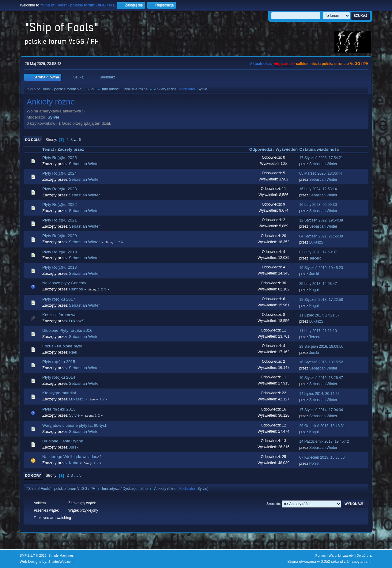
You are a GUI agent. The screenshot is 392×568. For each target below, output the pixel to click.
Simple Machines (61, 555)
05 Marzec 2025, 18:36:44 (320, 173)
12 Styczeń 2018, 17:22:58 (321, 300)
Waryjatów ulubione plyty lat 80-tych (75, 425)
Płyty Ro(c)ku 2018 (60, 267)
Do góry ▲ (365, 555)
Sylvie (202, 89)
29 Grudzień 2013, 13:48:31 (322, 426)
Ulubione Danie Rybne (63, 441)
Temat (48, 149)
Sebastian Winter (85, 164)
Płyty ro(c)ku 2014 (59, 377)
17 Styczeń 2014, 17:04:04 (321, 410)
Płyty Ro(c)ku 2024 (60, 173)
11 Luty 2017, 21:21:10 (318, 331)
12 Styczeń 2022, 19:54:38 (321, 220)
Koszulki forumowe (59, 315)
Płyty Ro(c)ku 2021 (60, 220)
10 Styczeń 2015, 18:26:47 (321, 378)
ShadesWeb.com (61, 562)
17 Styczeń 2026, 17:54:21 (321, 158)
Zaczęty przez (71, 149)
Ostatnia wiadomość (322, 149)
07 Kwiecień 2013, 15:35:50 (322, 457)
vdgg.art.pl (283, 64)
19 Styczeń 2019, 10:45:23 (321, 268)
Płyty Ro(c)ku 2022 (60, 204)
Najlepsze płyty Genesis (64, 283)
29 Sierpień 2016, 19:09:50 (321, 346)
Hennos (76, 289)
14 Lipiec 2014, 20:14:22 (319, 394)
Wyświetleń (287, 149)
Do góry (33, 475)
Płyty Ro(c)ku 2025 (60, 158)
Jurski (314, 274)
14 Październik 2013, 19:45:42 (324, 441)
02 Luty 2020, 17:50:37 (318, 252)
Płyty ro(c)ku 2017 (59, 299)
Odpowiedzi (261, 149)
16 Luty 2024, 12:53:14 (318, 189)
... (76, 140)
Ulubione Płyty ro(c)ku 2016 (67, 330)
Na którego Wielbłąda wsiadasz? (72, 457)
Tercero (315, 258)
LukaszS (316, 242)
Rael (73, 352)
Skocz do (273, 504)
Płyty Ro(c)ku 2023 (60, 189)
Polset (314, 464)
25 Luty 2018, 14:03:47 (318, 284)
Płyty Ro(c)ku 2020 (60, 236)
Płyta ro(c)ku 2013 (59, 409)
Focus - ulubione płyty (62, 346)
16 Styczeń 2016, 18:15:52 (321, 362)
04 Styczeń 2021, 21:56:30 (321, 236)
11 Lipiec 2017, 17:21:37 (319, 315)
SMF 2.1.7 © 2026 (33, 555)
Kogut (314, 290)
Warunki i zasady (341, 555)
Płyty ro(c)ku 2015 (59, 362)
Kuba (74, 463)
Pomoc (321, 555)
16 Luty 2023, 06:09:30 (318, 205)
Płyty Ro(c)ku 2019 (60, 252)
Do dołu (33, 140)
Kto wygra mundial (59, 393)
